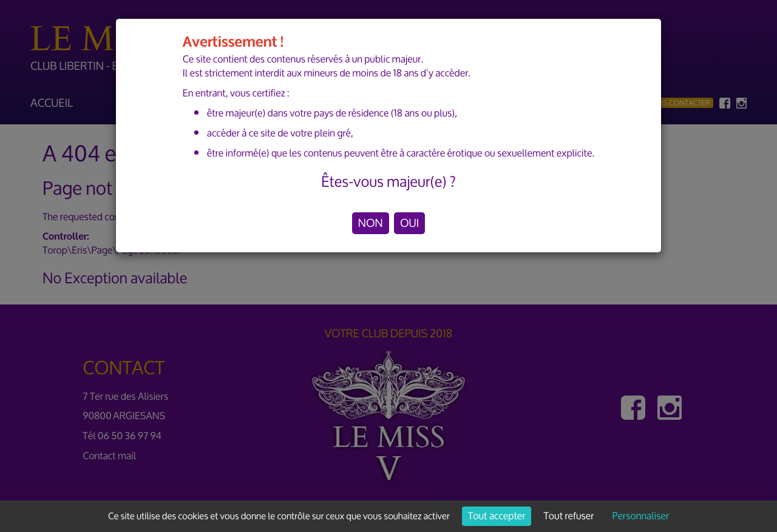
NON (371, 223)
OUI (409, 223)
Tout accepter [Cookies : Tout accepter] (497, 516)
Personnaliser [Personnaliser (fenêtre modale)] (641, 516)
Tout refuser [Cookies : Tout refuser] (569, 516)
